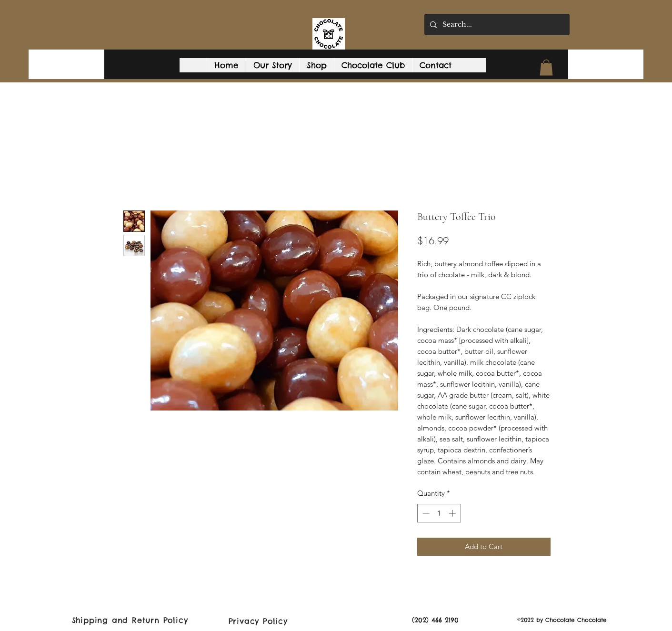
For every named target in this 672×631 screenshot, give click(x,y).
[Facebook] (635, 71)
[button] (546, 67)
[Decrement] (425, 513)
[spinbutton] (439, 513)
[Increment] (453, 513)
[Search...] (496, 25)
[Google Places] (621, 71)
